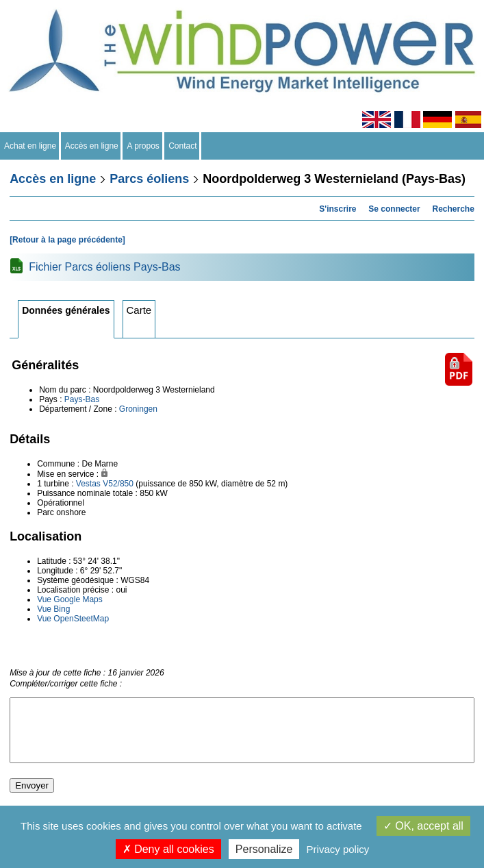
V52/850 (118, 484)
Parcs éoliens (149, 179)
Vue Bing (53, 609)
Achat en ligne (30, 146)
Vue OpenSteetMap (73, 619)
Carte (139, 310)
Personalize (264, 849)
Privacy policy (338, 849)
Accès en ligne (92, 146)
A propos (143, 146)
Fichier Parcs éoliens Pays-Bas (104, 267)
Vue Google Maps (70, 599)
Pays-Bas (82, 399)
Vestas (88, 484)
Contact (183, 146)
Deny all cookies (168, 849)
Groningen (138, 409)
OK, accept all (423, 826)
